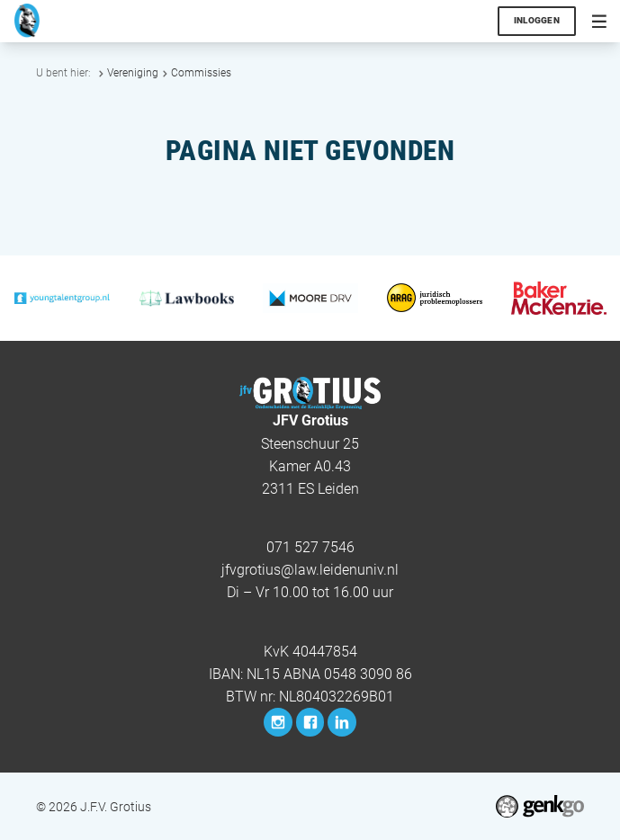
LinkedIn (341, 722)
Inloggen (537, 20)
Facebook (310, 722)
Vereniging (133, 73)
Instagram (278, 722)
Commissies (201, 73)
